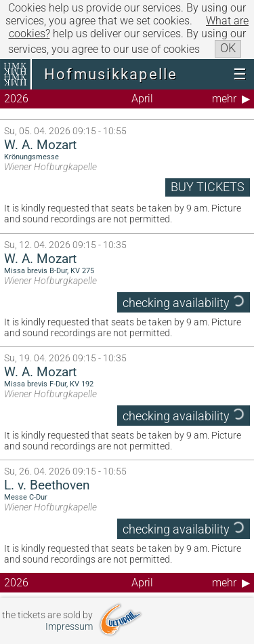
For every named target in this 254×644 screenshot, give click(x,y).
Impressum (69, 627)
